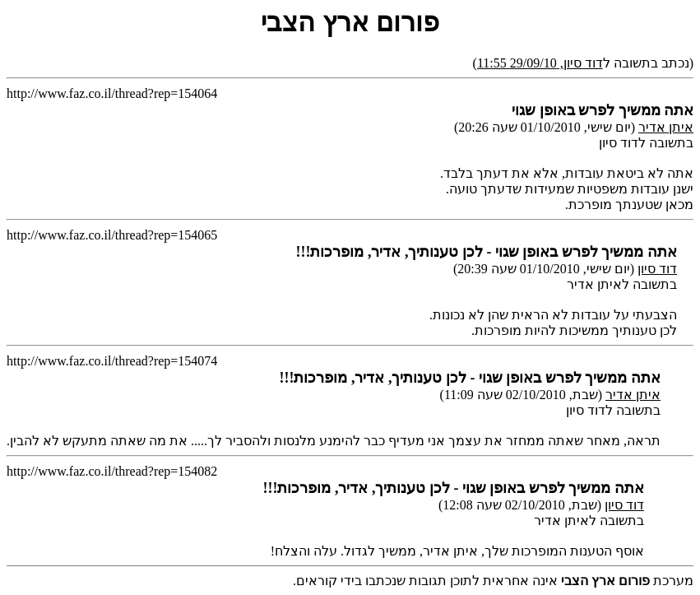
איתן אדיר (666, 127)
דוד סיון (657, 269)
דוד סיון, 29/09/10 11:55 (540, 63)
